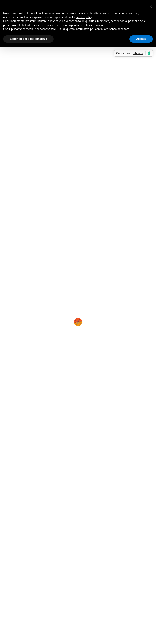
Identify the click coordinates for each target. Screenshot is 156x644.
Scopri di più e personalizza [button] (28, 39)
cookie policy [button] (84, 17)
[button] (151, 6)
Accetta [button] (141, 39)
